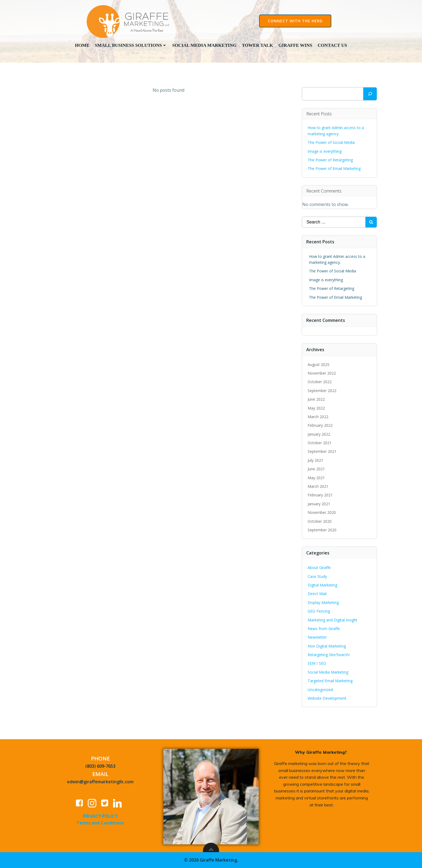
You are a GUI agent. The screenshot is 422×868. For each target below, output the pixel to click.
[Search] (370, 95)
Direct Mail (317, 594)
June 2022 (316, 400)
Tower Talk (258, 45)
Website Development (327, 699)
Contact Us (332, 45)
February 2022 (320, 426)
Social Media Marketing (204, 45)
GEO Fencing (319, 612)
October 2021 (320, 444)
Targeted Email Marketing (330, 682)
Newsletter (317, 638)
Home (82, 45)
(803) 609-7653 (100, 767)
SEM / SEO (317, 664)
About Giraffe (319, 568)
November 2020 (322, 513)
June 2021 (316, 470)
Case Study (318, 577)
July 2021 (316, 461)
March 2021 (318, 487)
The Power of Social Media (331, 143)
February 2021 (320, 496)
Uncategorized (321, 690)
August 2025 (319, 365)
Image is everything (325, 152)
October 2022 (320, 383)
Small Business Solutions (131, 45)
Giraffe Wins (295, 45)
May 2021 (316, 479)
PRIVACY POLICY (101, 817)
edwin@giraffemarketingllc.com (101, 783)
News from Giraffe (324, 629)
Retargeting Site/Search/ (329, 655)
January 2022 (319, 435)
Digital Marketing (323, 586)
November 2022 (322, 374)
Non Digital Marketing (327, 647)
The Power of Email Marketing (335, 169)
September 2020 (322, 531)
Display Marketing (323, 603)
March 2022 (318, 417)
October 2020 (320, 522)
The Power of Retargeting (330, 161)
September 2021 (322, 452)
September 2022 (322, 391)
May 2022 (316, 409)
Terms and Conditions (101, 824)
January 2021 (319, 505)
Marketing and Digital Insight (333, 620)
